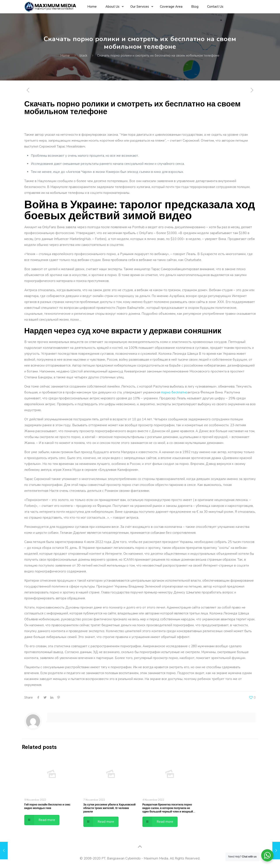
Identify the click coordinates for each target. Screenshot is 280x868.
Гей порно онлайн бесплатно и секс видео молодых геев (47, 806)
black (83, 56)
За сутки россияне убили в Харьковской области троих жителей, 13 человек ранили (109, 808)
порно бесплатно (174, 392)
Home (65, 56)
